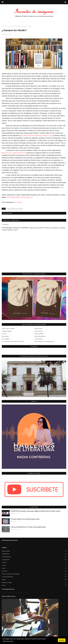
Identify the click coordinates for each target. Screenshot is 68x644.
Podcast (34, 580)
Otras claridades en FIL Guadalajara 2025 (44, 341)
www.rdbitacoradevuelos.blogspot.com (20, 197)
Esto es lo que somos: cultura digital (13, 26)
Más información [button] (8, 641)
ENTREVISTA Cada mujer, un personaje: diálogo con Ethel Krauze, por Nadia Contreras (36, 511)
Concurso (34, 562)
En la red (34, 571)
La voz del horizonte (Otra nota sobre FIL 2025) (13, 341)
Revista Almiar (5, 336)
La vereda (19, 202)
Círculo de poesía (38, 339)
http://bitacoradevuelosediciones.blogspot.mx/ (36, 135)
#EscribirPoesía (34, 554)
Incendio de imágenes (7, 331)
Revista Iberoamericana (40, 336)
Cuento (34, 568)
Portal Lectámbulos (39, 334)
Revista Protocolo (39, 331)
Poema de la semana (34, 583)
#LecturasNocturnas (34, 557)
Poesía (34, 585)
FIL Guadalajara (6, 339)
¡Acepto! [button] (62, 640)
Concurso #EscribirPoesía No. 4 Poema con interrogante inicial (28, 527)
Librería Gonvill (38, 328)
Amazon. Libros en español (8, 328)
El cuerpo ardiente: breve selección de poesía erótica (25, 519)
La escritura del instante (34, 577)
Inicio (3, 26)
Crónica (34, 565)
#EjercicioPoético (34, 551)
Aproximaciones (34, 560)
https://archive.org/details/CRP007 (14, 153)
